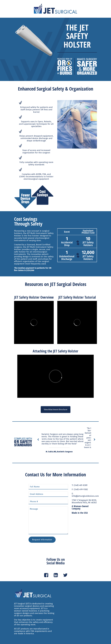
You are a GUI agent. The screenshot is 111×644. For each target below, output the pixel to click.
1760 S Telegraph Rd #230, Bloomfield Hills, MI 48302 (84, 501)
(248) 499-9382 (81, 489)
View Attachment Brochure (56, 410)
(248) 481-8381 (81, 485)
